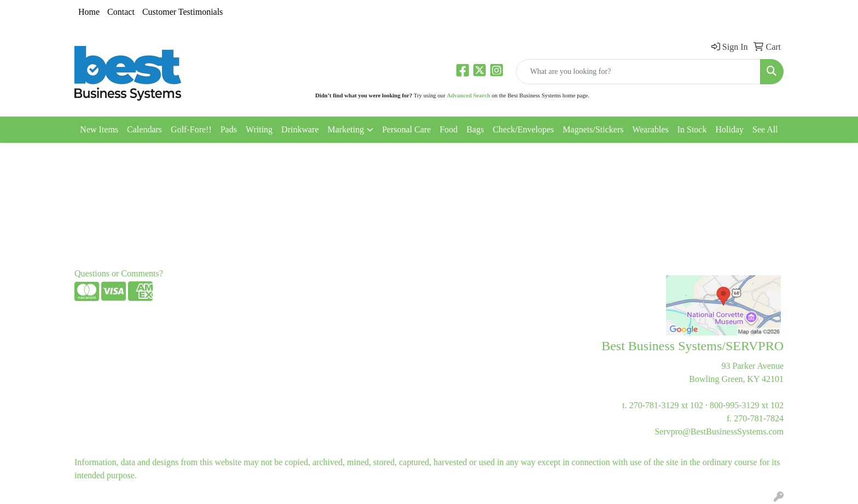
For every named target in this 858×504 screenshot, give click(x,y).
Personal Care (406, 129)
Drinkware (300, 129)
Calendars (144, 129)
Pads (229, 129)
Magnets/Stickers (593, 129)
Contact (121, 12)
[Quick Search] (638, 72)
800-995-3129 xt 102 (747, 405)
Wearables (650, 129)
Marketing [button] (346, 129)
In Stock (692, 129)
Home (89, 12)
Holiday (729, 129)
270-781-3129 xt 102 (666, 405)
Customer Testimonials (182, 12)
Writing (259, 129)
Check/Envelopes (523, 129)
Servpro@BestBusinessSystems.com (719, 431)
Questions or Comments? (119, 273)
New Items (99, 129)
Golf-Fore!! (191, 129)
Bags (475, 129)
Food (448, 129)
